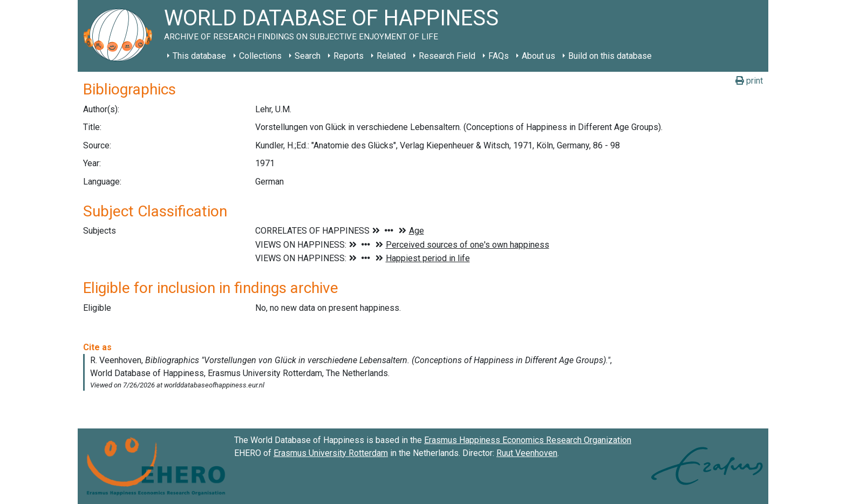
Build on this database (610, 56)
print (749, 81)
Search (308, 56)
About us (538, 56)
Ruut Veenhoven (527, 453)
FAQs (499, 56)
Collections (260, 56)
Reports (349, 56)
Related (391, 56)
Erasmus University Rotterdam (331, 453)
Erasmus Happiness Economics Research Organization (528, 440)
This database (199, 56)
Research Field (447, 56)
